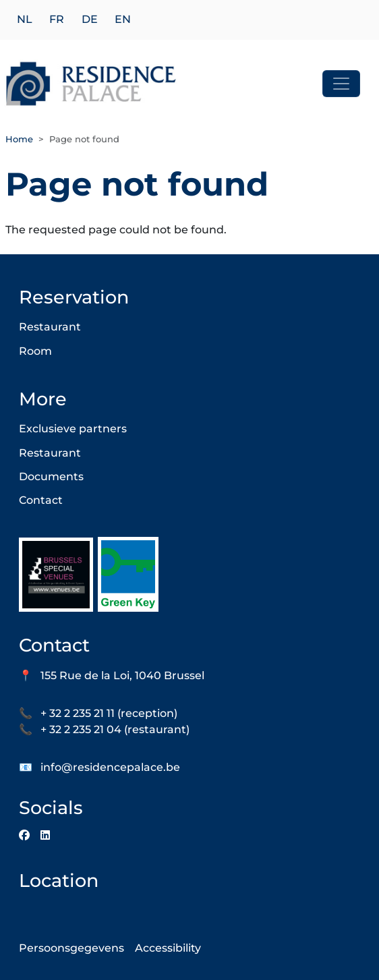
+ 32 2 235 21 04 (81, 729)
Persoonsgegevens (71, 948)
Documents (51, 477)
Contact (41, 500)
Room (35, 351)
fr (57, 20)
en (123, 20)
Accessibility (168, 948)
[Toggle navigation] (341, 84)
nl (25, 20)
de (90, 20)
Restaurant (50, 327)
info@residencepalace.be (110, 767)
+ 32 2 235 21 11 (78, 713)
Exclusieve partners (73, 429)
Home (19, 139)
